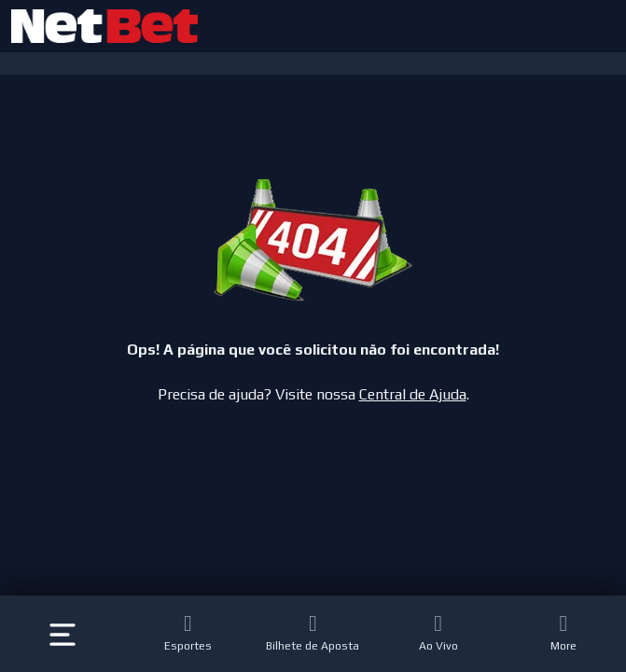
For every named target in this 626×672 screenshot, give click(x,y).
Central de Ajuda (413, 394)
